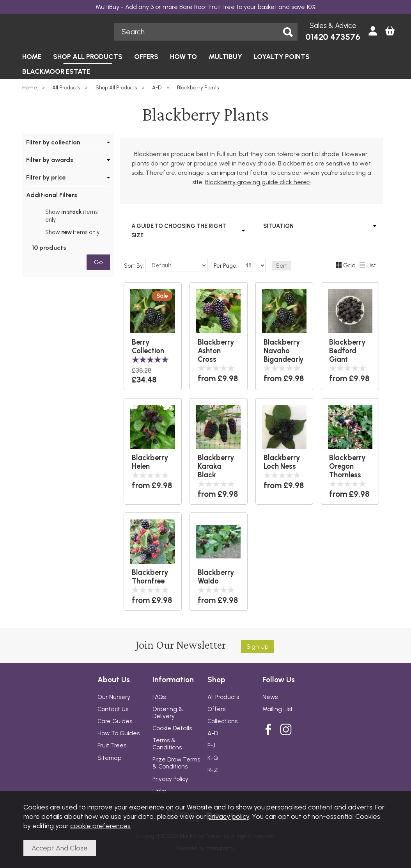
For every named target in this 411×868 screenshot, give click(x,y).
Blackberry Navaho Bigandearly (284, 351)
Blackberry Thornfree (150, 577)
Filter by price (46, 177)
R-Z (213, 770)
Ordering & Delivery (168, 713)
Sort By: (166, 265)
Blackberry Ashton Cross (216, 351)
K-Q (213, 758)
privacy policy (228, 816)
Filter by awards (50, 160)
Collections (222, 721)
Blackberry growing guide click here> (258, 182)
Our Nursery (114, 697)
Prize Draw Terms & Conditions (176, 763)
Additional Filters (52, 195)
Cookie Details (172, 728)
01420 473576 (333, 37)
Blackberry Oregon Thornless (347, 466)
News (270, 697)
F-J (211, 745)
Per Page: (240, 265)
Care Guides (115, 721)
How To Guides (119, 733)
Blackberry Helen (150, 462)
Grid (346, 265)
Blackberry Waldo (216, 577)
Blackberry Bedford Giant (347, 351)
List (368, 265)
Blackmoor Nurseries (64, 32)
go (98, 262)
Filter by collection (53, 142)
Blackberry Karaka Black (216, 466)
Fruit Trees (112, 745)
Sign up (257, 647)
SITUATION (278, 226)
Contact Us (113, 709)
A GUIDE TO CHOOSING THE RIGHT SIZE (179, 231)
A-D (213, 733)
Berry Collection (148, 347)
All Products (223, 697)
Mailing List (278, 709)
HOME (32, 56)
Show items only (72, 216)
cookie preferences (100, 826)
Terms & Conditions (167, 744)
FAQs (159, 697)
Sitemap (109, 758)
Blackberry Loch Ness (282, 462)
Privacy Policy (170, 779)
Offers (216, 709)
